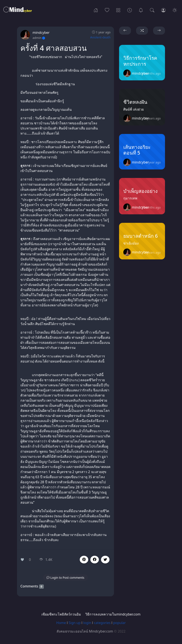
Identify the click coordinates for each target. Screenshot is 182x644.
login (87, 623)
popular (119, 623)
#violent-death (100, 37)
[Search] (152, 10)
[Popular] (107, 10)
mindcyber (41, 33)
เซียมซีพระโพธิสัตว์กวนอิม (61, 614)
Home (61, 623)
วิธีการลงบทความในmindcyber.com (113, 614)
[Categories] (118, 10)
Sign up (75, 623)
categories (102, 623)
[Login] (163, 10)
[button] (95, 560)
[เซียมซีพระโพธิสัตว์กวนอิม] (141, 10)
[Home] (96, 10)
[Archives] (130, 10)
